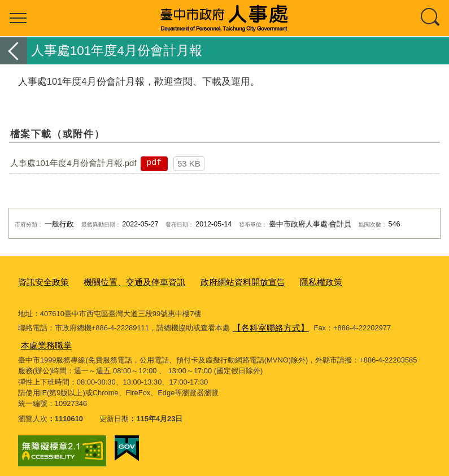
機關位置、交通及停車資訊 (121, 281)
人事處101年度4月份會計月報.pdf (73, 163)
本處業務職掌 (43, 339)
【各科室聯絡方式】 (266, 324)
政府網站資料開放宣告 (217, 281)
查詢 (431, 18)
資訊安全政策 (40, 281)
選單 (18, 18)
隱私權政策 (287, 281)
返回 (14, 51)
